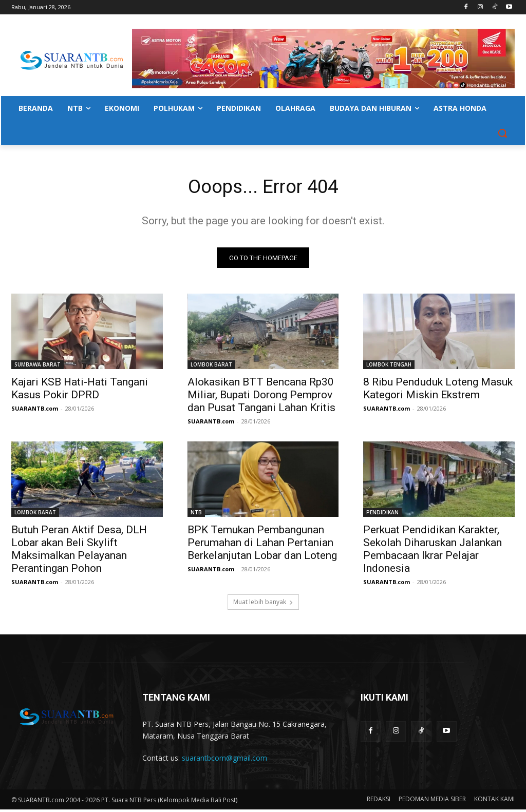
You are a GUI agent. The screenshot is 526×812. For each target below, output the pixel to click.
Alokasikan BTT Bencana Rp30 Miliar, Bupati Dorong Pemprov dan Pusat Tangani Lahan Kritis (261, 398)
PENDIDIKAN (382, 515)
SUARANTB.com (35, 411)
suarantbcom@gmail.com (224, 760)
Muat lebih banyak (263, 604)
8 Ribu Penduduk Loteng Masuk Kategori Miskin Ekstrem (438, 391)
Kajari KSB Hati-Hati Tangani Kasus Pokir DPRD (80, 391)
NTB (196, 515)
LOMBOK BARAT (211, 368)
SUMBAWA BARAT (37, 368)
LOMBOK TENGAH (389, 368)
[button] (502, 133)
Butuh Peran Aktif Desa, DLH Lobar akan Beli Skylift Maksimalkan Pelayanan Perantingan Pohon (79, 552)
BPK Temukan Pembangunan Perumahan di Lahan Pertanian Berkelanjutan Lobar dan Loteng (262, 546)
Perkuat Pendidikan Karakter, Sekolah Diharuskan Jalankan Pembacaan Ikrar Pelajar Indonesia (433, 552)
